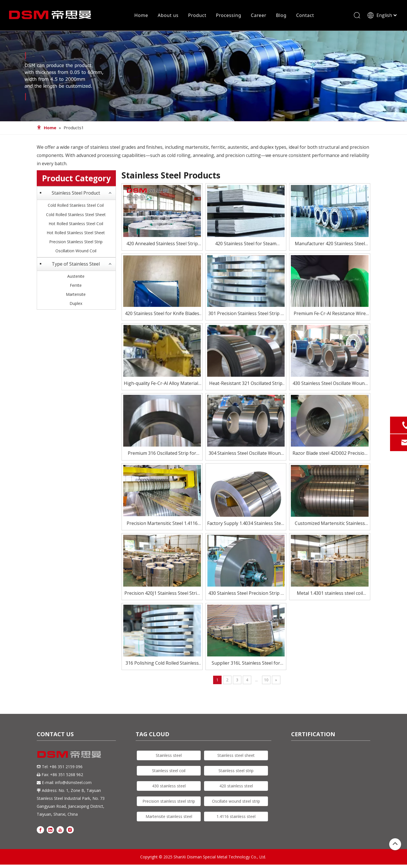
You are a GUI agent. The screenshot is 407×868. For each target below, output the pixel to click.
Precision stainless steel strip (169, 802)
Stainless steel (169, 756)
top (395, 844)
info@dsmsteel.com (73, 783)
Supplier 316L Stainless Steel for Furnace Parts (246, 664)
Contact (305, 16)
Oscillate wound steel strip (236, 802)
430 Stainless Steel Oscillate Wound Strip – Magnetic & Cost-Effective (330, 384)
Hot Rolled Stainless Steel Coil (76, 224)
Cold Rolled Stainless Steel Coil (76, 206)
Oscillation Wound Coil (76, 251)
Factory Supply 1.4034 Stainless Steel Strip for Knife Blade (246, 524)
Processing (229, 16)
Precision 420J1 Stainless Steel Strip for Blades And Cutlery (162, 594)
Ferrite (76, 286)
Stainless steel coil (169, 771)
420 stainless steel (236, 786)
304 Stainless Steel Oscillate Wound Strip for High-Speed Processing (246, 454)
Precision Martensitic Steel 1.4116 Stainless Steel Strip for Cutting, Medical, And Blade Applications (162, 524)
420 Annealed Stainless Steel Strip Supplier (162, 244)
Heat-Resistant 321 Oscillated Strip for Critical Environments (246, 384)
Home (141, 16)
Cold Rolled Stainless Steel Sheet (76, 215)
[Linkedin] (50, 830)
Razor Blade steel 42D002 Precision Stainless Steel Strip (330, 454)
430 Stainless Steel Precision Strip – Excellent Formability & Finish (246, 594)
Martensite (76, 295)
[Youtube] (60, 830)
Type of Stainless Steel (76, 264)
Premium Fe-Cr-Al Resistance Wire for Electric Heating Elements (330, 314)
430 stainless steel (169, 786)
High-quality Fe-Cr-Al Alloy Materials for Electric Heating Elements (162, 384)
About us (168, 16)
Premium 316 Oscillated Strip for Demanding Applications (162, 454)
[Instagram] (70, 830)
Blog (281, 16)
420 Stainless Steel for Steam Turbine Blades (246, 244)
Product (197, 16)
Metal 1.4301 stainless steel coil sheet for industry (330, 594)
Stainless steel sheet (236, 756)
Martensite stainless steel (169, 817)
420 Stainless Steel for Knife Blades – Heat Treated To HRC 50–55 (162, 314)
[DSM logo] (69, 754)
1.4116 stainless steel (236, 817)
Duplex (76, 304)
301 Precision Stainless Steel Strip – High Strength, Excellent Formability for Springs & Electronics (246, 314)
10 (266, 680)
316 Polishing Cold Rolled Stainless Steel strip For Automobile (162, 664)
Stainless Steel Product (76, 193)
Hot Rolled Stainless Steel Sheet (76, 233)
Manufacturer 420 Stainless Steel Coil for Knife (330, 244)
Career (258, 16)
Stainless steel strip (236, 771)
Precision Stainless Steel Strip (76, 242)
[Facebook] (40, 830)
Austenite (76, 276)
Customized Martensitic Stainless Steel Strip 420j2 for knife (330, 524)
